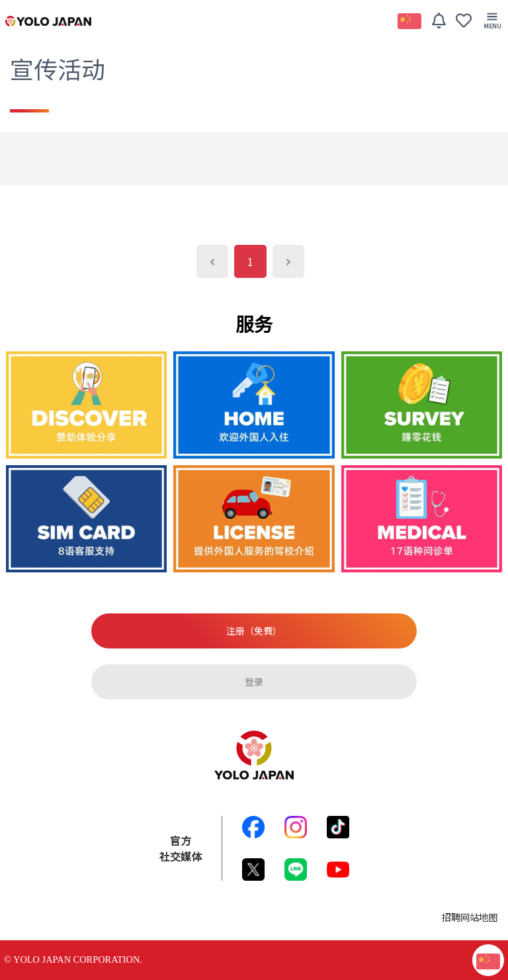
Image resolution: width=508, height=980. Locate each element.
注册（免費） (254, 631)
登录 (254, 682)
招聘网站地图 (470, 917)
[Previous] (212, 261)
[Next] (288, 261)
